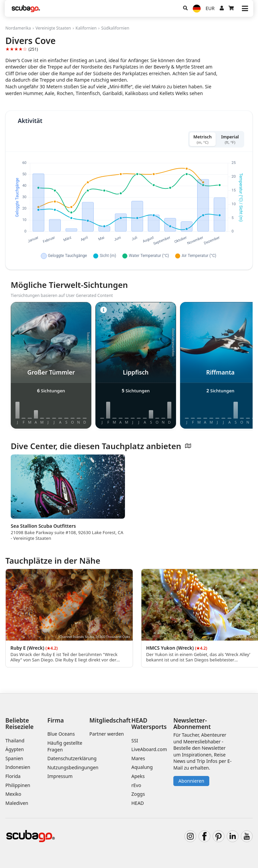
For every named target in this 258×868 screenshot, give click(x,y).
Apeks (138, 776)
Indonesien (18, 767)
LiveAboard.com (149, 749)
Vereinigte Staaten (53, 28)
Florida (13, 776)
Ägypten (15, 749)
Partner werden (107, 734)
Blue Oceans (61, 734)
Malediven (17, 803)
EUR (210, 8)
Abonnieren (191, 781)
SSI (135, 741)
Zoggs (138, 794)
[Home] (26, 9)
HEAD (138, 803)
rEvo (136, 785)
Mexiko (13, 794)
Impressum (60, 776)
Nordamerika (18, 28)
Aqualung (142, 767)
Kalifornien (86, 28)
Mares (138, 758)
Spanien (14, 758)
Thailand (15, 741)
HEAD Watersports (149, 723)
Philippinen (18, 785)
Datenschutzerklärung (72, 758)
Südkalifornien (115, 28)
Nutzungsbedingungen (73, 767)
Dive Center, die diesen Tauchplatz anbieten (101, 446)
